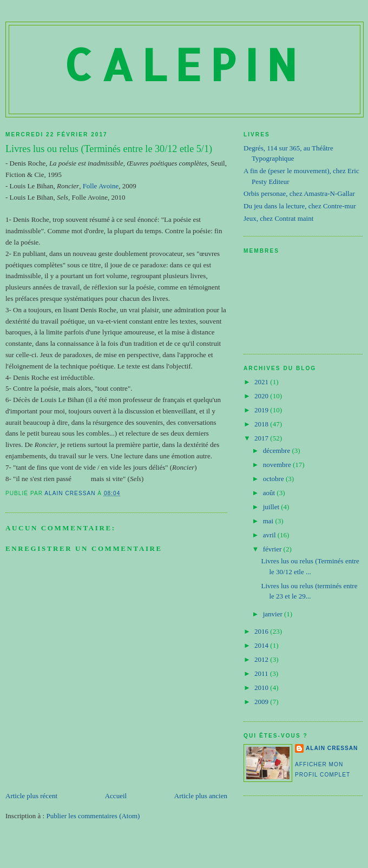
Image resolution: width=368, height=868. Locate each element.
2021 (262, 382)
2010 (262, 688)
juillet (272, 507)
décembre (278, 451)
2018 (262, 424)
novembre (278, 465)
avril (270, 535)
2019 (262, 410)
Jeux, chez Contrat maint (278, 218)
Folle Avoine (101, 186)
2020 (262, 396)
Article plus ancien (201, 796)
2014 (262, 645)
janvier (274, 614)
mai (269, 521)
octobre (274, 479)
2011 (262, 673)
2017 (262, 438)
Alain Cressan (332, 748)
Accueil (116, 796)
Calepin (185, 64)
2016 (262, 631)
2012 (262, 659)
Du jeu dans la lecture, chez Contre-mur (300, 206)
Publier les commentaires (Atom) (93, 816)
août (270, 493)
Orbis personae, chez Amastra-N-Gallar (299, 193)
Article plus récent (31, 796)
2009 (262, 702)
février (273, 549)
